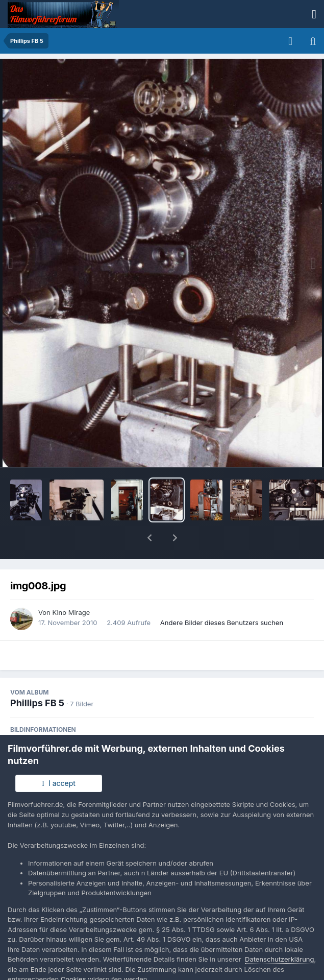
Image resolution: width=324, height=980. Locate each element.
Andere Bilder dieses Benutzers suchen (222, 596)
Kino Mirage (71, 586)
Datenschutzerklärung (279, 959)
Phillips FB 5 (37, 676)
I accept (59, 783)
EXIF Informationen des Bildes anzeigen (162, 726)
